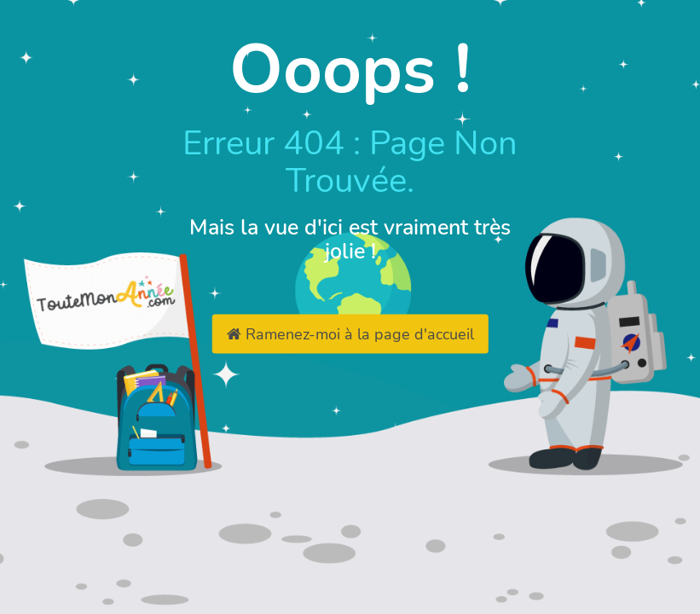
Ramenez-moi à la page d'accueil (350, 334)
